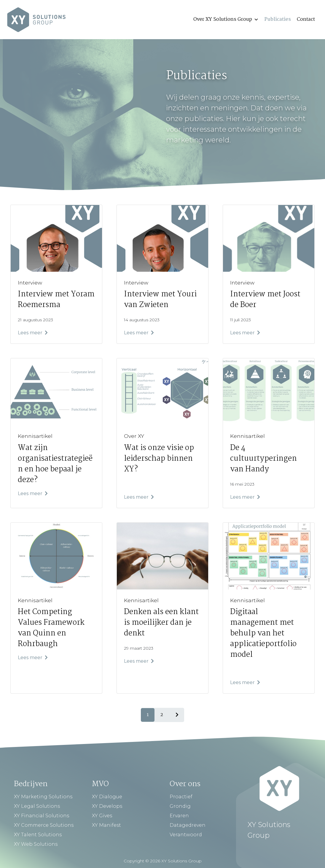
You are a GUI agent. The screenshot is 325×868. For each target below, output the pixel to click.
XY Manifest (106, 825)
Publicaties (278, 19)
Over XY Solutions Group (226, 19)
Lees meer (33, 333)
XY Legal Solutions (37, 806)
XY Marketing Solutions (43, 797)
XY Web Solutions (36, 844)
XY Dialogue (107, 797)
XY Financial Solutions (42, 816)
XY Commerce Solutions (44, 825)
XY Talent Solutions (38, 835)
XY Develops (107, 806)
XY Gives (102, 816)
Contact (306, 19)
